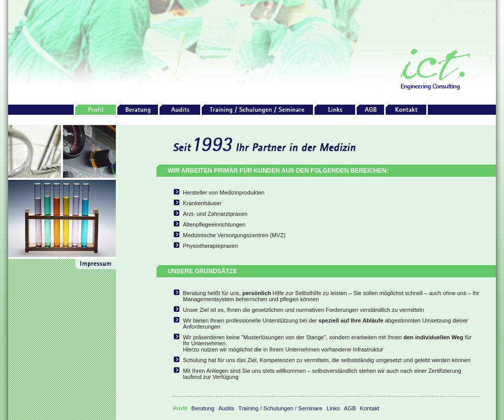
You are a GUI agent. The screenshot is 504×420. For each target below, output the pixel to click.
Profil (180, 408)
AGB (350, 408)
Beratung (203, 408)
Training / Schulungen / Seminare (280, 408)
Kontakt (370, 408)
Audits (226, 408)
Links (333, 408)
